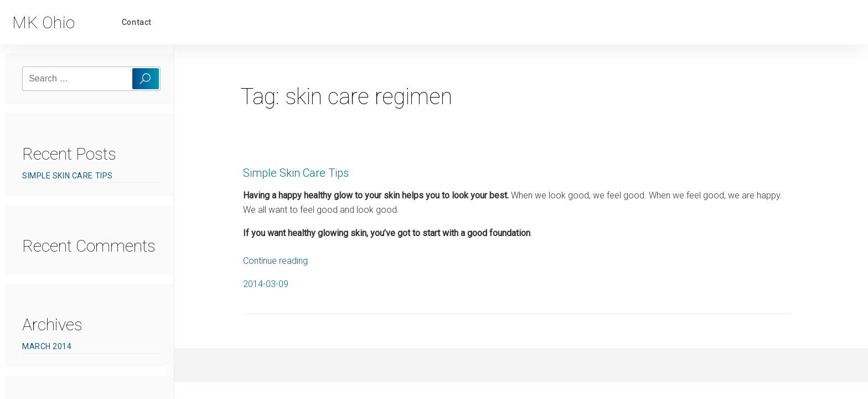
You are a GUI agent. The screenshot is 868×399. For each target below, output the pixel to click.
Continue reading (275, 261)
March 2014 (47, 346)
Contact (137, 22)
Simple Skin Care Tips (68, 176)
